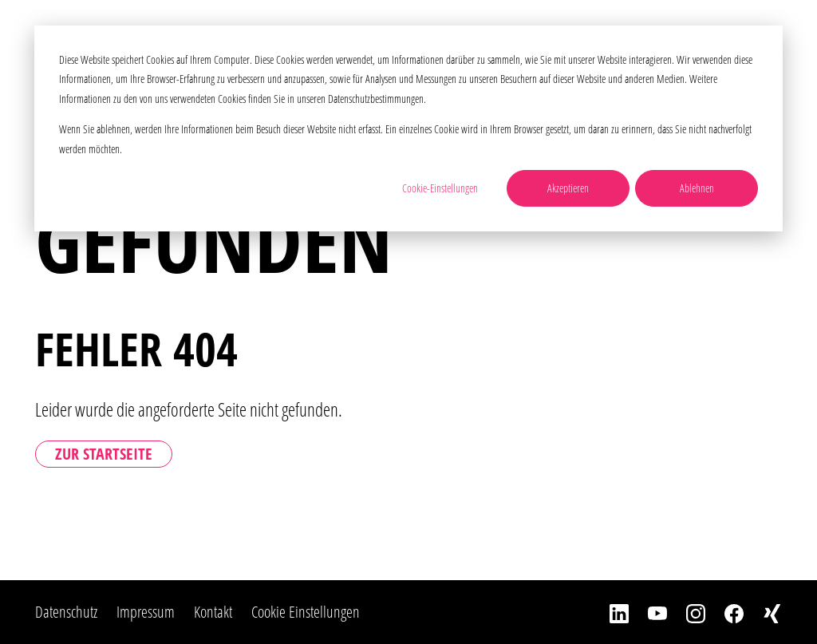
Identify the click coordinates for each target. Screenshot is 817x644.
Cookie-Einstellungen (440, 188)
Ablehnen (697, 188)
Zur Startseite (104, 454)
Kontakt (213, 612)
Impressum (146, 612)
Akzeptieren (568, 188)
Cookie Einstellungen (306, 612)
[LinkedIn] (610, 612)
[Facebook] (724, 612)
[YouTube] (648, 612)
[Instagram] (686, 612)
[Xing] (763, 612)
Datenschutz (66, 612)
